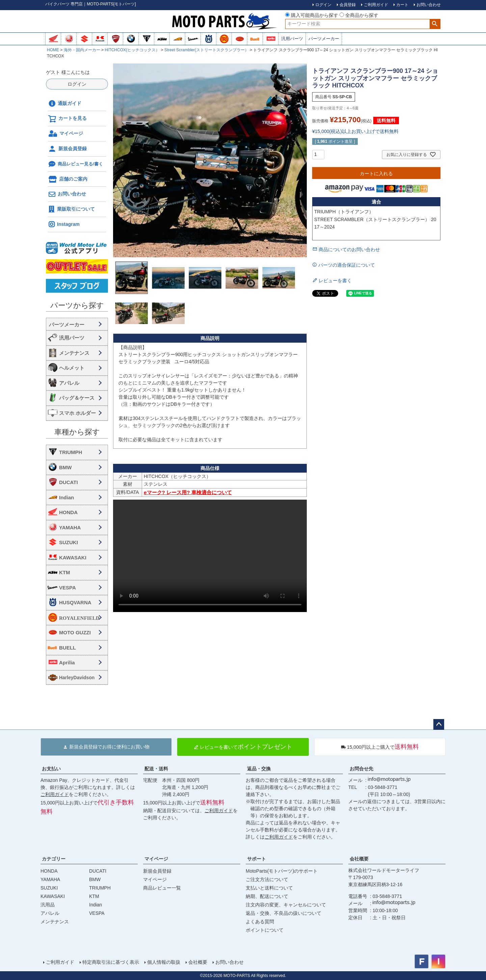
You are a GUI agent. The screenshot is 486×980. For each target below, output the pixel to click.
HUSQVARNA (75, 602)
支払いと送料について (269, 888)
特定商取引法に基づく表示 (111, 962)
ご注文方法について (267, 879)
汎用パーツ (292, 39)
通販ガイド (65, 104)
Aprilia (67, 663)
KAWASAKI (73, 558)
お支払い (51, 769)
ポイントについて (265, 930)
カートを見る (67, 119)
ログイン (77, 84)
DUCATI (69, 482)
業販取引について (72, 209)
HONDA (68, 512)
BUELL (67, 648)
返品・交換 (259, 769)
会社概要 (359, 859)
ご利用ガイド (55, 794)
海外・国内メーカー (82, 50)
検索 (435, 24)
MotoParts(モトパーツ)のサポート (282, 871)
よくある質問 (260, 922)
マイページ (66, 134)
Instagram (64, 224)
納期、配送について (267, 896)
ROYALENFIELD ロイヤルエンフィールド (82, 618)
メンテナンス (74, 353)
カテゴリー (54, 859)
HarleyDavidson (77, 678)
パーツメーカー (324, 39)
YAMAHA (70, 527)
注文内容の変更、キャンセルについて (286, 905)
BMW (65, 467)
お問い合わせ (67, 194)
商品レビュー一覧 (162, 888)
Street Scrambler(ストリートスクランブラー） (207, 50)
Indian (66, 497)
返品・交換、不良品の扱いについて (283, 913)
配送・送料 (156, 769)
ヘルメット (72, 368)
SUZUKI (69, 542)
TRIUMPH (71, 452)
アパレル (69, 383)
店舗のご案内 (68, 179)
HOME (53, 50)
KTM (65, 572)
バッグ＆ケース (77, 398)
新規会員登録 (67, 149)
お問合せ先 (361, 769)
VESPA (67, 588)
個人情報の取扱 (164, 962)
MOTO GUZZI (75, 632)
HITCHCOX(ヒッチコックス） (132, 50)
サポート (256, 859)
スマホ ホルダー (77, 413)
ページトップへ (439, 724)
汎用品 (48, 905)
